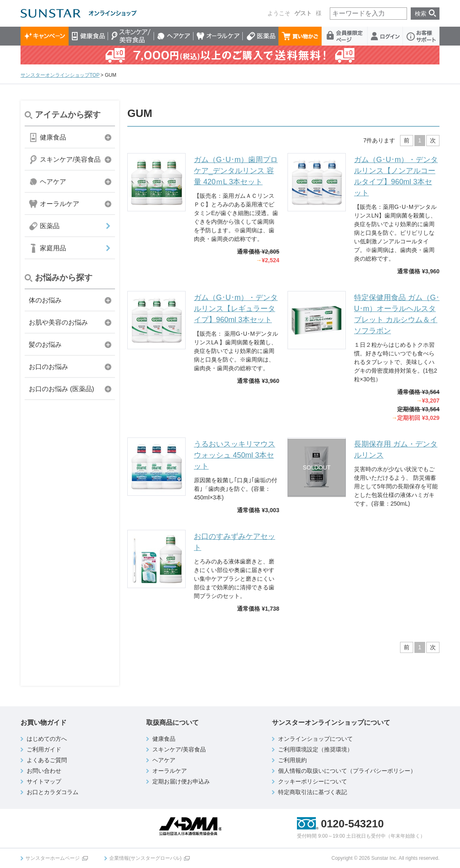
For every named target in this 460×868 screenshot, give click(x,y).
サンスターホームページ (53, 858)
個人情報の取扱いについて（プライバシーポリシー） (347, 771)
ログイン (385, 36)
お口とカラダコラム (53, 792)
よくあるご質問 (47, 760)
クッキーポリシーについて (313, 781)
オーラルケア (218, 36)
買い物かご (300, 36)
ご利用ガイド (44, 749)
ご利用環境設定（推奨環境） (315, 749)
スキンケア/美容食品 (131, 36)
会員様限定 (345, 36)
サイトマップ (44, 781)
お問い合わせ (44, 771)
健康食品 (88, 36)
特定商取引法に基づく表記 (313, 792)
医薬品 (261, 36)
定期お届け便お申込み (181, 781)
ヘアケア (174, 36)
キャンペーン (45, 36)
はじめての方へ (47, 739)
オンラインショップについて (315, 739)
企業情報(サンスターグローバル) (145, 858)
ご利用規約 (292, 760)
